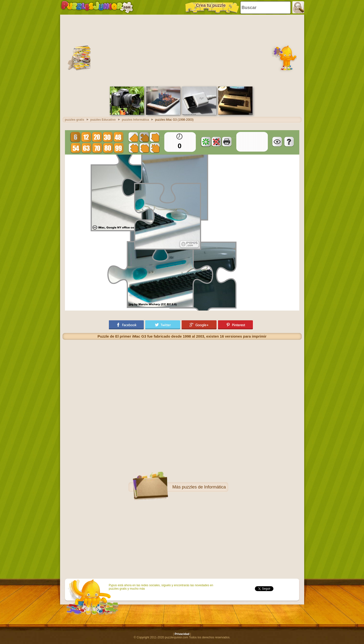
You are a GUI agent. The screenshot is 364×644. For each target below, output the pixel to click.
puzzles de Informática (204, 487)
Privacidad (182, 634)
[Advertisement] (182, 50)
